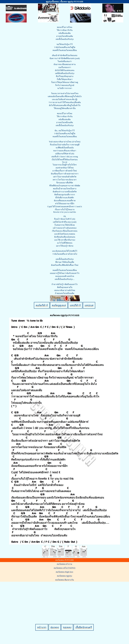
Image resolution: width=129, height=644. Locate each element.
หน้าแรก (42, 627)
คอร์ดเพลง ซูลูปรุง (64, 576)
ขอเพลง (67, 627)
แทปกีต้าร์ (75, 305)
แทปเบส (89, 305)
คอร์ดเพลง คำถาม (64, 564)
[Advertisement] (65, 599)
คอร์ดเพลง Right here (64, 572)
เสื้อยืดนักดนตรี (84, 627)
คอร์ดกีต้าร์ (42, 305)
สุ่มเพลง (55, 627)
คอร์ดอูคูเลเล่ (59, 305)
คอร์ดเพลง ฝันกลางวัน (65, 580)
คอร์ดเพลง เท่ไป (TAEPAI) (65, 568)
